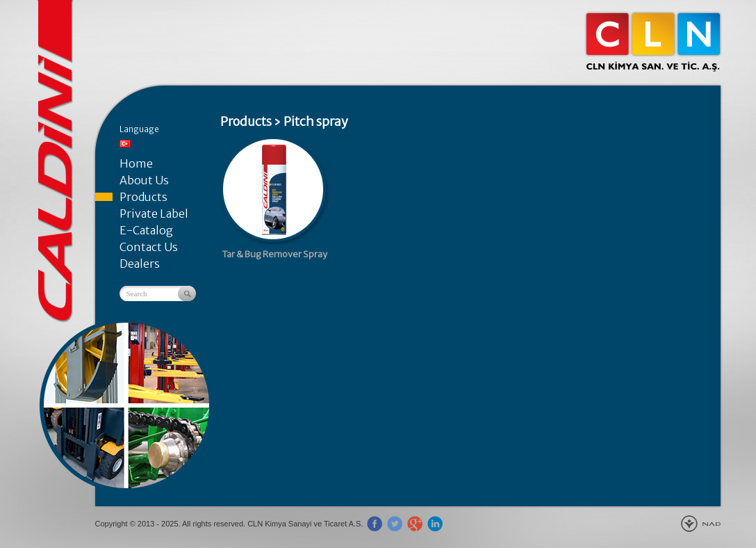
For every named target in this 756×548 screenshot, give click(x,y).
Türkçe (125, 144)
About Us (144, 180)
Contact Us (149, 247)
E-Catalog (146, 230)
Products (143, 197)
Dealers (140, 264)
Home (136, 163)
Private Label (154, 213)
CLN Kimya (653, 42)
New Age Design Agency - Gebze (701, 524)
